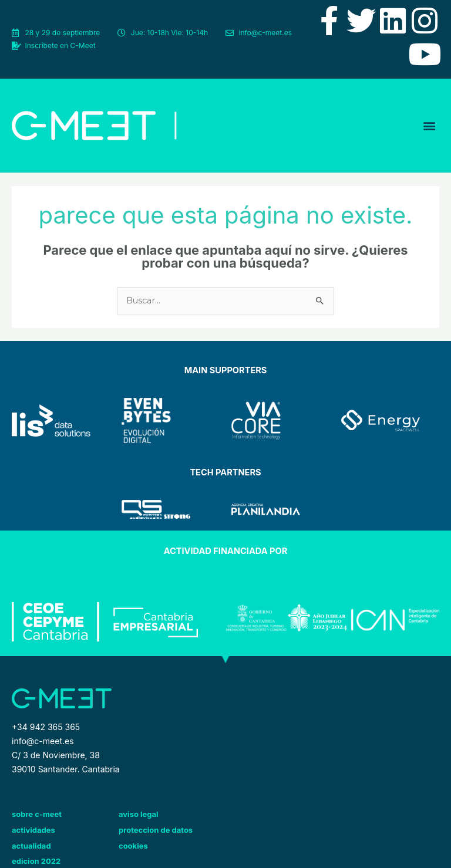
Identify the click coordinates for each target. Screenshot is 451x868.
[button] (430, 125)
